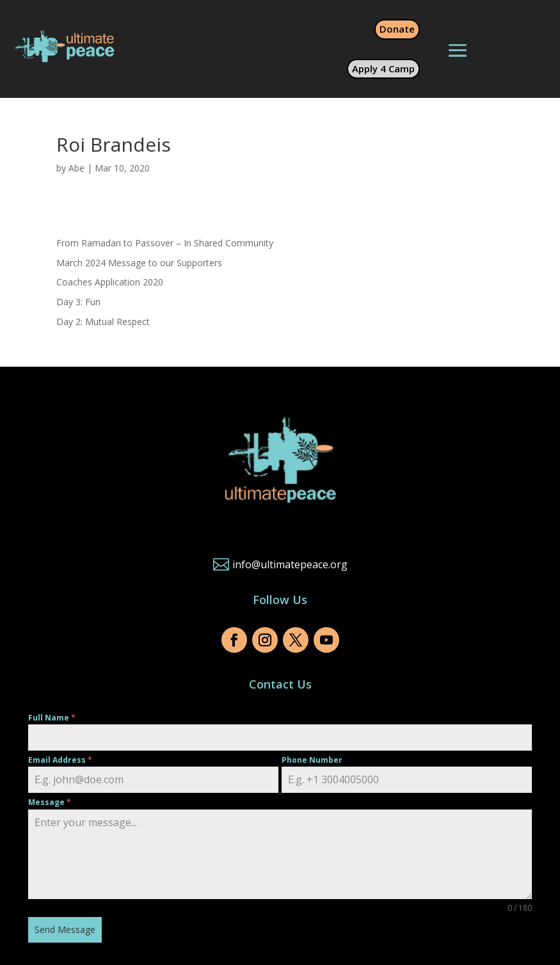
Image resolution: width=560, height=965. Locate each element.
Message (50, 802)
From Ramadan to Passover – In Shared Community (165, 243)
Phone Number (312, 760)
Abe (76, 168)
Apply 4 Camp (383, 68)
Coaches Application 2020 (110, 282)
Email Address (60, 760)
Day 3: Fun (78, 302)
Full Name (52, 718)
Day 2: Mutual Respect (103, 322)
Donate (397, 29)
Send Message (65, 929)
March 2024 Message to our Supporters (139, 263)
